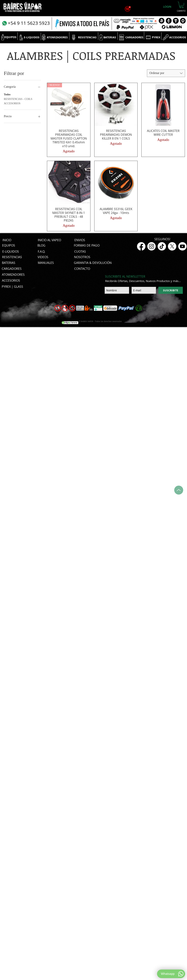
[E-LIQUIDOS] (32, 37)
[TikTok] (162, 246)
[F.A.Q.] (42, 251)
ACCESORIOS (12, 103)
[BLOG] (41, 245)
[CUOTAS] (80, 251)
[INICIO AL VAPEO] (49, 240)
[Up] (179, 490)
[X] (172, 246)
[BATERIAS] (110, 37)
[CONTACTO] (82, 269)
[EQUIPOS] (10, 37)
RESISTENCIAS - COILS (18, 99)
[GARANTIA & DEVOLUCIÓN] (93, 263)
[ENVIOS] (80, 240)
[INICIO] (7, 240)
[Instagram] (152, 246)
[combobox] (166, 73)
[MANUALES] (46, 263)
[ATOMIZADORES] (57, 37)
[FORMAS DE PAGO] (87, 245)
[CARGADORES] (134, 37)
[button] (181, 5)
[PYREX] (156, 37)
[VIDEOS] (43, 257)
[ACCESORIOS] (178, 37)
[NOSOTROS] (82, 257)
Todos (7, 94)
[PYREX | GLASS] (12, 287)
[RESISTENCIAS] (87, 37)
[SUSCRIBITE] (171, 290)
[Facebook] (141, 246)
